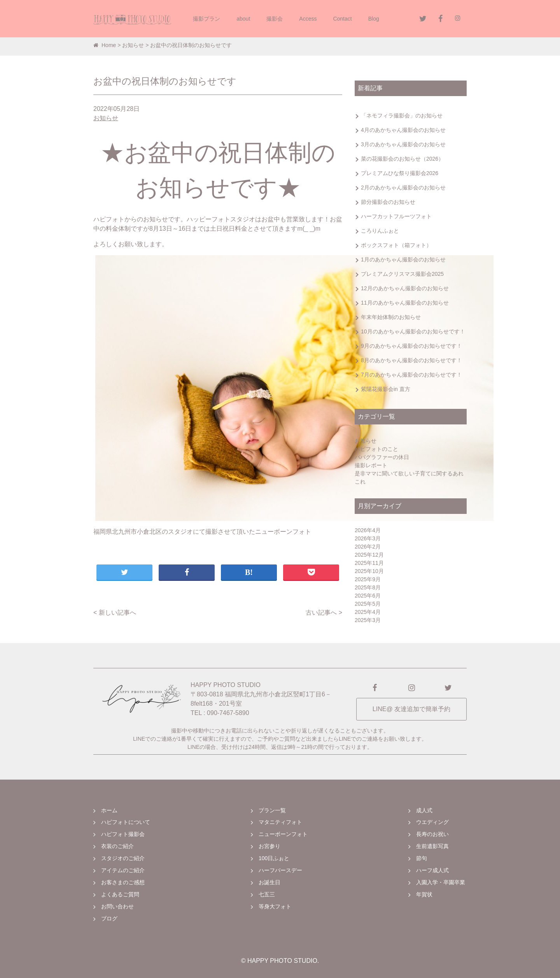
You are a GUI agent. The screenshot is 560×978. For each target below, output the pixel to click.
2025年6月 (368, 596)
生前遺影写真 (432, 846)
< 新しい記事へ (115, 613)
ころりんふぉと (380, 231)
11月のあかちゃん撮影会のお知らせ (405, 303)
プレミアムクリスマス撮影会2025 (402, 274)
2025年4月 (368, 612)
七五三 (267, 894)
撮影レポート (371, 465)
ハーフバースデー (280, 870)
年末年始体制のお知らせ (391, 317)
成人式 (424, 810)
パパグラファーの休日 (382, 457)
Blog (374, 19)
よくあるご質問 (120, 894)
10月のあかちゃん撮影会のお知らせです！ (413, 331)
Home (105, 45)
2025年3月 (368, 620)
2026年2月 (368, 547)
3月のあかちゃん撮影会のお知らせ (403, 144)
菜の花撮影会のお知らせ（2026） (402, 159)
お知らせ (133, 45)
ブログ (109, 918)
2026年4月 (368, 530)
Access (308, 19)
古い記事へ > (324, 613)
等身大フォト (275, 906)
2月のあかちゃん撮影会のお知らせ (403, 188)
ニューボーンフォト (283, 834)
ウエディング (432, 822)
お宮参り (269, 846)
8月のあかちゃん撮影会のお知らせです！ (411, 360)
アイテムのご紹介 (123, 870)
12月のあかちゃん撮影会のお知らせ (405, 288)
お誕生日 (269, 882)
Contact (342, 19)
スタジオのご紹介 (123, 858)
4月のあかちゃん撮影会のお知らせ (403, 130)
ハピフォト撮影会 (123, 834)
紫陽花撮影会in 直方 (386, 389)
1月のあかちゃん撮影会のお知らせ (403, 259)
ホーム (109, 810)
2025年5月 (368, 604)
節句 (422, 858)
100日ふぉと (274, 858)
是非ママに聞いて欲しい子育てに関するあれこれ (409, 478)
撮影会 (275, 19)
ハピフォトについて (126, 822)
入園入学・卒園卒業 (441, 882)
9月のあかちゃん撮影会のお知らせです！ (411, 346)
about (243, 19)
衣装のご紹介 (117, 846)
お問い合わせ (117, 906)
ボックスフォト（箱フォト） (396, 245)
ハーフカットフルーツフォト (396, 216)
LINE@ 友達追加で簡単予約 (411, 709)
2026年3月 (368, 538)
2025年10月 (369, 571)
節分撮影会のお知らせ (388, 202)
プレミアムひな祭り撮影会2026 (400, 173)
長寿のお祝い (432, 834)
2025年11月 (369, 563)
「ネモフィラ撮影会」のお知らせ (402, 116)
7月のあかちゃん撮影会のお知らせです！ (411, 375)
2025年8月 (368, 587)
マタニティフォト (280, 822)
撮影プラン (206, 19)
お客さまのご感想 (123, 882)
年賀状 (424, 894)
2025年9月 (368, 579)
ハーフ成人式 (432, 870)
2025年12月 (369, 555)
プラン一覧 (272, 810)
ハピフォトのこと (376, 449)
